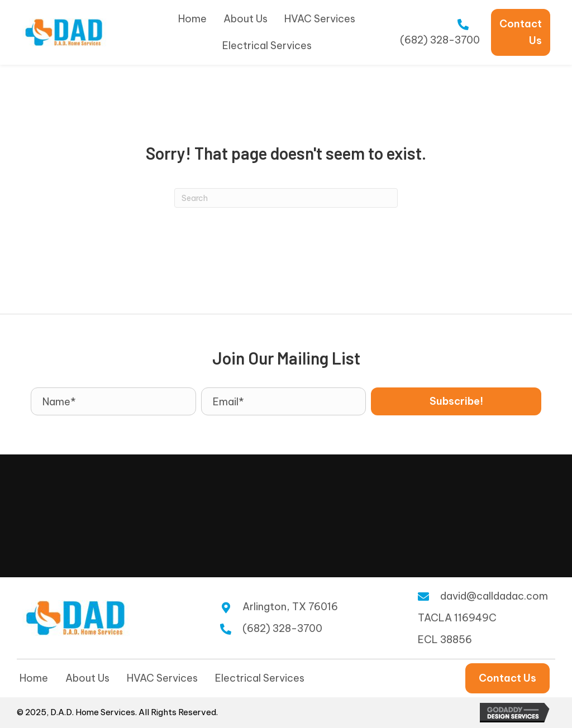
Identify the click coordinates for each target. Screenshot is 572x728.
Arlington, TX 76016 (290, 607)
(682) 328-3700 (440, 40)
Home (34, 678)
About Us (87, 678)
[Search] (286, 198)
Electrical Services (260, 678)
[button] (456, 401)
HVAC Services (162, 678)
